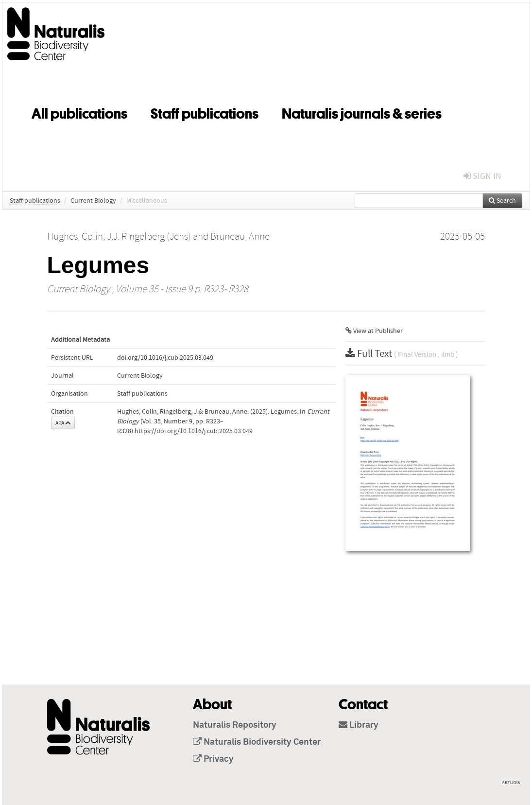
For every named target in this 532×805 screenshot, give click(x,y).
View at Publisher (374, 331)
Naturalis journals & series (362, 112)
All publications (79, 112)
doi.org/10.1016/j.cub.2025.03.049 (165, 358)
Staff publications (205, 112)
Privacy (213, 759)
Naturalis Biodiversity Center (257, 742)
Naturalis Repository (235, 725)
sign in (482, 176)
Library (359, 725)
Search (502, 201)
